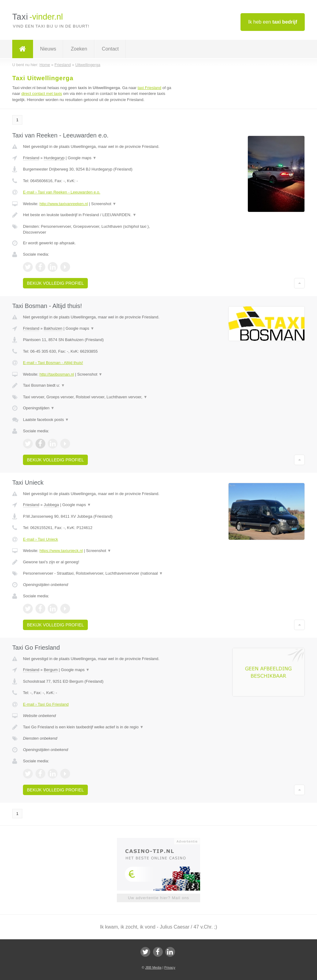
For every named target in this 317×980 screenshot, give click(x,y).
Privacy (170, 967)
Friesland (31, 158)
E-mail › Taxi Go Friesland (46, 704)
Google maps (82, 158)
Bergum (51, 670)
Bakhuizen (53, 328)
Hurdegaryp (54, 158)
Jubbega (51, 505)
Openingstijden (39, 408)
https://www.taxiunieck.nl (61, 551)
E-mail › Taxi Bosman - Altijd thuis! (53, 363)
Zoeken (79, 49)
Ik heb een (273, 22)
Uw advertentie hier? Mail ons (158, 898)
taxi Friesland (149, 88)
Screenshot (104, 204)
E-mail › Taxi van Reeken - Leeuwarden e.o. (62, 192)
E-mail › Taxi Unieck (41, 539)
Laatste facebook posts (46, 420)
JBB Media (153, 967)
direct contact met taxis (42, 94)
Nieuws (48, 49)
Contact (110, 49)
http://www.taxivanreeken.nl (64, 204)
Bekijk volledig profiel (55, 283)
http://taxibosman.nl (57, 374)
